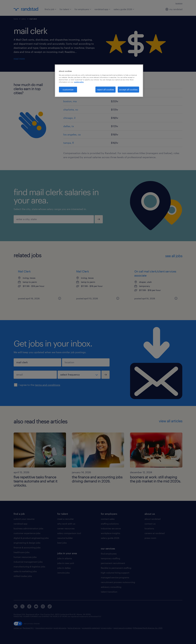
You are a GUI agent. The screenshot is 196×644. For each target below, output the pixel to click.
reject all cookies (105, 89)
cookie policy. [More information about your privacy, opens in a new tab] (79, 82)
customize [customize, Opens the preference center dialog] (68, 89)
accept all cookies (128, 89)
